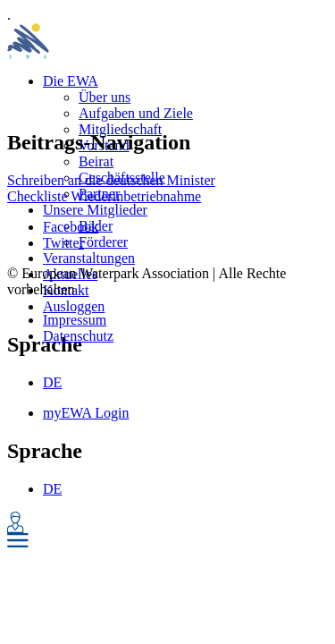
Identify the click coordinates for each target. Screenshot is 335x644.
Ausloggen (74, 306)
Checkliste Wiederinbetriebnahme (104, 196)
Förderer (103, 242)
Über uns (105, 97)
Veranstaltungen (89, 258)
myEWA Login (86, 413)
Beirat (96, 161)
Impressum (75, 320)
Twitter (63, 243)
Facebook (71, 227)
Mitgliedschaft (120, 129)
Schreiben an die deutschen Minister (111, 180)
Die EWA (71, 81)
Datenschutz (78, 336)
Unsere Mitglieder (95, 210)
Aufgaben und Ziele (136, 113)
